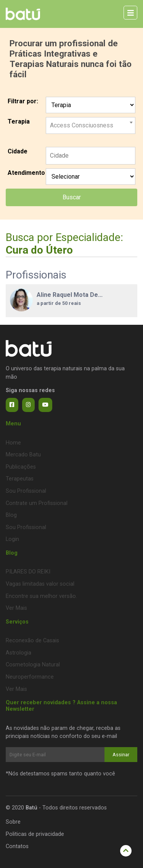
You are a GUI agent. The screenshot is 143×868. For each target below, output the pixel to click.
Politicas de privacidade (35, 834)
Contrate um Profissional (37, 503)
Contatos (17, 846)
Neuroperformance (30, 677)
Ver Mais (16, 608)
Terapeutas (20, 479)
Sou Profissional (26, 491)
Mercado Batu (23, 455)
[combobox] (91, 122)
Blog (11, 515)
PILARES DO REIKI (28, 572)
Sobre (13, 822)
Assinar (121, 755)
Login (12, 539)
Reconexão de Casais (32, 641)
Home (13, 443)
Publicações (21, 467)
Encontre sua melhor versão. (41, 596)
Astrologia (18, 653)
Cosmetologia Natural (33, 665)
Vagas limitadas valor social (40, 584)
